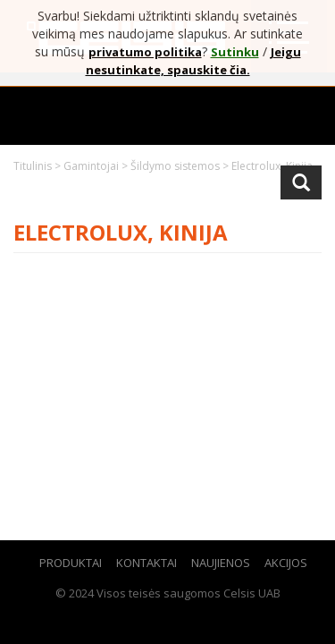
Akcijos (286, 563)
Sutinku (235, 52)
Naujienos (221, 563)
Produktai (71, 563)
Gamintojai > (97, 166)
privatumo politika (145, 52)
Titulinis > (38, 166)
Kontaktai (147, 563)
